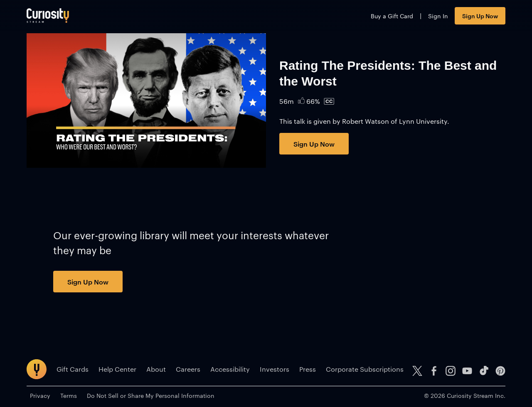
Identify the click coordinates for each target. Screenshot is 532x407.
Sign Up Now (480, 16)
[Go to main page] (48, 16)
